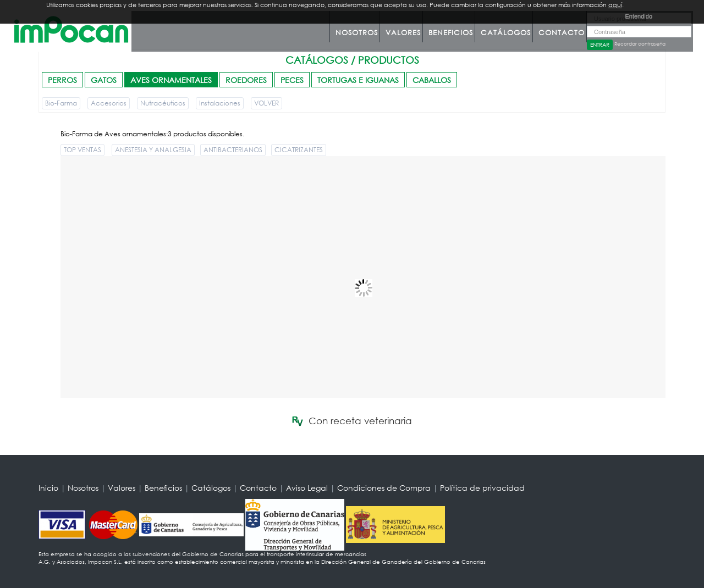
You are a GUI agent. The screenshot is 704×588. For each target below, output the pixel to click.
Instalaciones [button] (220, 103)
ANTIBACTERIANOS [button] (233, 150)
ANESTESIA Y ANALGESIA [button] (153, 150)
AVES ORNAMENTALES (171, 80)
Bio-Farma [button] (61, 103)
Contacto (562, 33)
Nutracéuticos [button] (163, 103)
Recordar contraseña (640, 44)
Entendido (639, 16)
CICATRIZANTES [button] (299, 150)
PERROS (62, 80)
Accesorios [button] (109, 103)
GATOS (104, 80)
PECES (292, 80)
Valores (403, 33)
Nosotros (357, 33)
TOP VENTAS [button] (82, 150)
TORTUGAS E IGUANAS (358, 80)
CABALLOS (432, 80)
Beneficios (451, 33)
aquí (615, 5)
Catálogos (506, 33)
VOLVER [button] (266, 103)
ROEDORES (246, 80)
